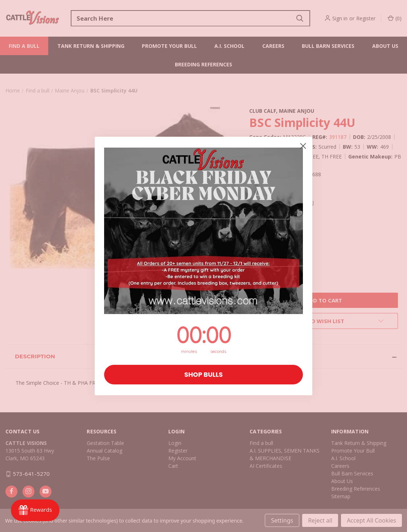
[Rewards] (35, 510)
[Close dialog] (303, 146)
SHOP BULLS (203, 374)
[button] (203, 231)
